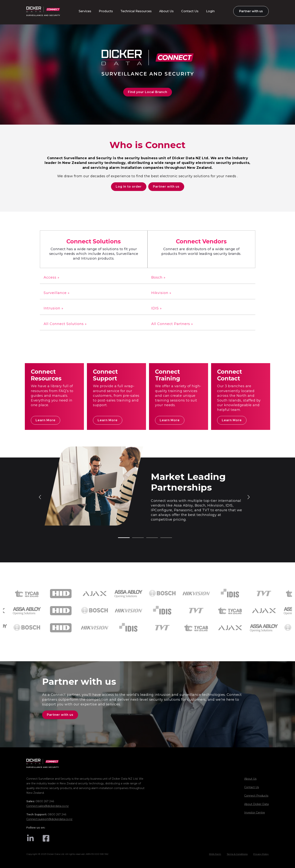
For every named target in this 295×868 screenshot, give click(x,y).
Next (248, 497)
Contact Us (252, 787)
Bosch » (158, 277)
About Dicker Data (256, 804)
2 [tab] (134, 538)
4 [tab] (162, 538)
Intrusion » (54, 308)
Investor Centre (255, 813)
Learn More (46, 420)
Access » (52, 277)
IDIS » (157, 308)
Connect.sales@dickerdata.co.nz (48, 806)
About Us (250, 779)
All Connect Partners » (172, 324)
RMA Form (215, 854)
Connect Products (256, 796)
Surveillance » (57, 293)
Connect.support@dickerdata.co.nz (49, 819)
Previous (40, 497)
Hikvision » (161, 293)
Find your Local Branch (148, 92)
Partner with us (166, 187)
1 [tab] (120, 538)
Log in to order (129, 187)
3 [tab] (148, 538)
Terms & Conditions (237, 854)
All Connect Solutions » (65, 324)
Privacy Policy (261, 854)
